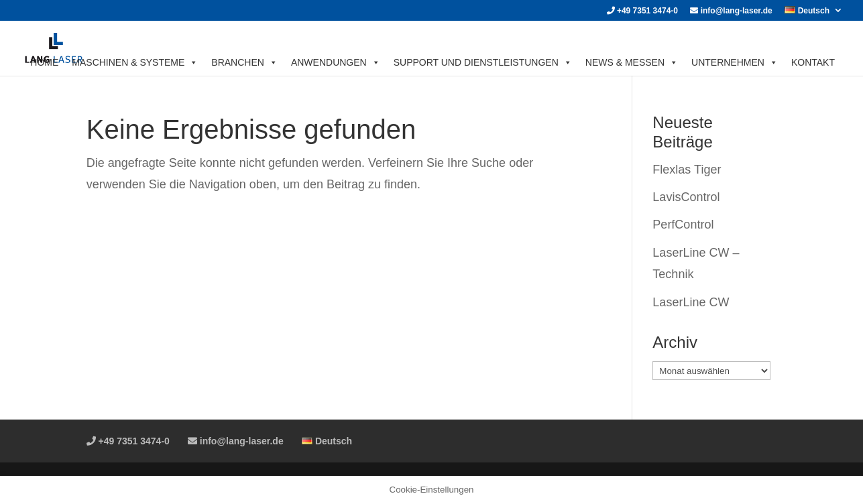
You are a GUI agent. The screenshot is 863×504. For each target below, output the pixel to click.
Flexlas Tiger (687, 170)
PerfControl (683, 225)
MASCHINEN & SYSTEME (135, 62)
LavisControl (686, 197)
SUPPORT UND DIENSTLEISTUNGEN (483, 62)
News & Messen (632, 62)
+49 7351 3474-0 (642, 11)
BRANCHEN (244, 62)
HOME (44, 62)
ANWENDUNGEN (336, 62)
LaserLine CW (691, 302)
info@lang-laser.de (731, 11)
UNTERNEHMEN (735, 62)
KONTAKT (813, 62)
